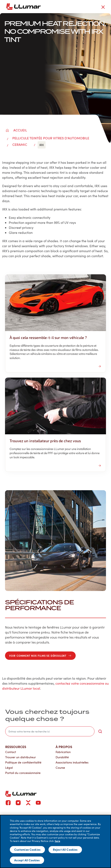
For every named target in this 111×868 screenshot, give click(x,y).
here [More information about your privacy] (57, 841)
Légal (9, 768)
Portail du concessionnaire (23, 773)
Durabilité (62, 757)
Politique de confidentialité (23, 762)
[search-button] (100, 731)
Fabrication (63, 752)
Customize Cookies (27, 849)
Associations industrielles (72, 762)
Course (60, 768)
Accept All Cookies (27, 860)
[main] (55, 841)
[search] (50, 731)
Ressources (16, 747)
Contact (11, 752)
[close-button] (103, 7)
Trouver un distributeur (20, 757)
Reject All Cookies (65, 849)
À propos (64, 747)
